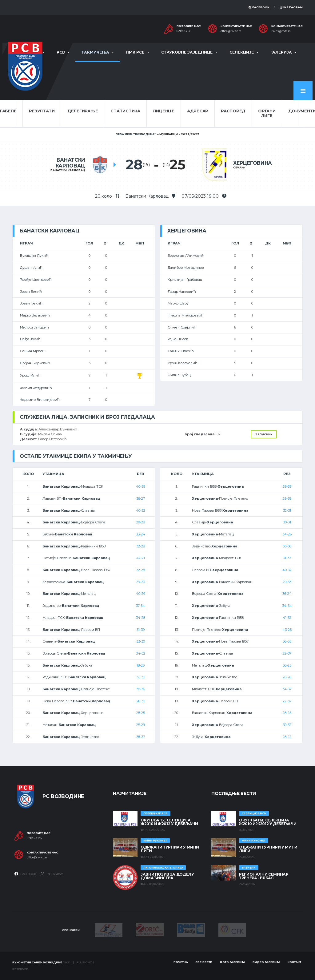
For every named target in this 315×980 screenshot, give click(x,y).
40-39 (141, 486)
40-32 (141, 510)
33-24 (141, 534)
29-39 (287, 498)
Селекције (242, 52)
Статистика (125, 111)
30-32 (287, 725)
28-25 (141, 713)
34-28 (141, 618)
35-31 (141, 677)
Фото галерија (232, 962)
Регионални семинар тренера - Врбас (264, 876)
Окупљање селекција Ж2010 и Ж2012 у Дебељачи (169, 822)
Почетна (181, 962)
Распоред (233, 111)
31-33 (287, 558)
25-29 (141, 725)
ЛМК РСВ (135, 52)
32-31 (287, 510)
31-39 (141, 630)
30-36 (141, 689)
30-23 (287, 665)
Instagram (291, 7)
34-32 (141, 653)
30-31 (287, 522)
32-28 (141, 546)
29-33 (141, 582)
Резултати (42, 111)
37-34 (140, 606)
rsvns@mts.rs (281, 31)
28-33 (287, 486)
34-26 (287, 534)
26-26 (287, 677)
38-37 (141, 737)
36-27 (141, 498)
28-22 (287, 737)
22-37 (287, 653)
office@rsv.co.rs (231, 31)
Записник (264, 434)
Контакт (294, 962)
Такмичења (95, 52)
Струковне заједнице (187, 52)
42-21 (141, 558)
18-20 (141, 665)
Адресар (198, 111)
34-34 (287, 606)
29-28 (141, 522)
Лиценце (164, 111)
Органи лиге (267, 113)
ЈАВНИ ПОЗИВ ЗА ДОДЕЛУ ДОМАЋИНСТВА (167, 876)
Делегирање (83, 111)
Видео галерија (266, 962)
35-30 (287, 546)
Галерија (281, 52)
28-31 (141, 701)
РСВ (61, 52)
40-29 (141, 594)
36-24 (287, 594)
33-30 (141, 641)
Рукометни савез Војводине (37, 962)
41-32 (287, 618)
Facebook (259, 7)
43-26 (287, 630)
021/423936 (184, 31)
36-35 (287, 641)
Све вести (204, 962)
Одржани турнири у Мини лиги (170, 849)
